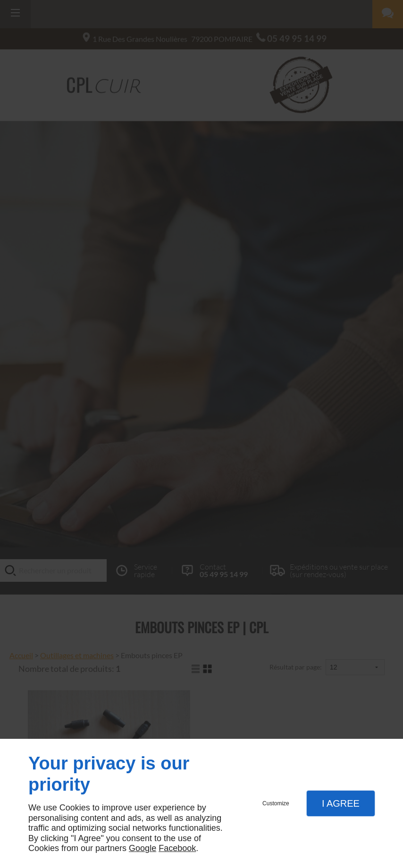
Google (143, 848)
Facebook (177, 848)
